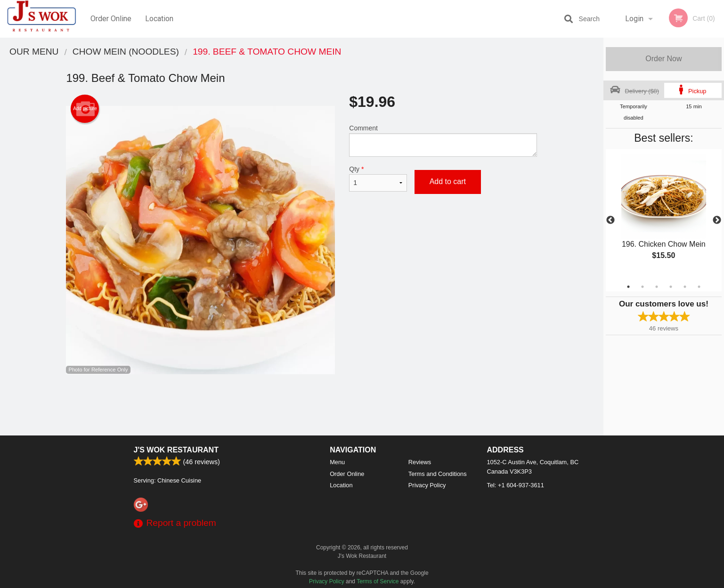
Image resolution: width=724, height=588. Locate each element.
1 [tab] (628, 287)
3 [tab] (657, 287)
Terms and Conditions (438, 474)
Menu (337, 462)
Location (159, 19)
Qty (378, 178)
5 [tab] (685, 287)
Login (634, 19)
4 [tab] (671, 287)
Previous (610, 220)
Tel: (516, 485)
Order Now (663, 59)
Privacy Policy (427, 485)
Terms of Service (378, 581)
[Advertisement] (301, 405)
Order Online (111, 19)
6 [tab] (699, 287)
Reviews (420, 462)
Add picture (85, 109)
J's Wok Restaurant (176, 450)
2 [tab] (643, 287)
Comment (443, 141)
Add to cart (448, 181)
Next (717, 220)
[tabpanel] (664, 215)
